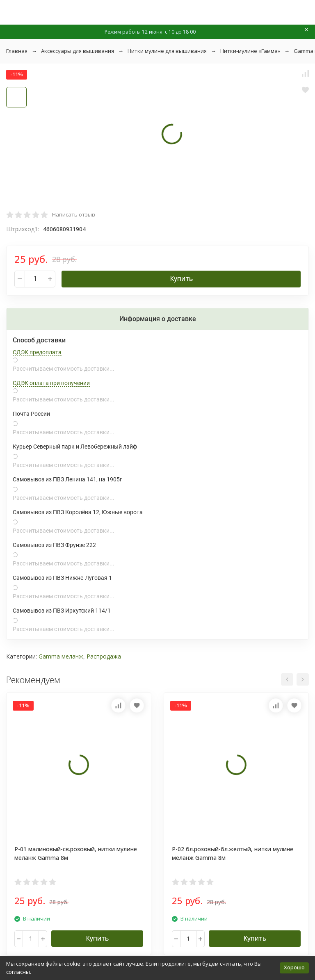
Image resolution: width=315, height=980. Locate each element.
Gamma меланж (61, 656)
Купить (181, 278)
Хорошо (294, 967)
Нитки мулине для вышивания (167, 51)
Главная (17, 51)
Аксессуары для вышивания (78, 51)
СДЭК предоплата (37, 352)
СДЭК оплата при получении (51, 383)
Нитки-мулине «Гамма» (250, 51)
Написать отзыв (74, 214)
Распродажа (104, 656)
